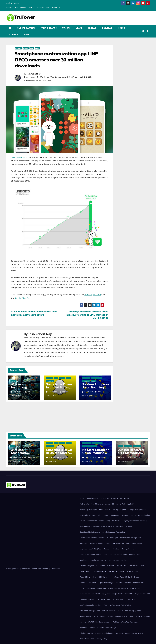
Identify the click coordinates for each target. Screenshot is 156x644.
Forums (13, 34)
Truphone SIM (96, 378)
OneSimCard (134, 566)
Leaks (79, 28)
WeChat (116, 622)
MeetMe (116, 549)
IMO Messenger (112, 538)
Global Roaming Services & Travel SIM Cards (97, 526)
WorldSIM (86, 381)
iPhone (23, 8)
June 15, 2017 (91, 457)
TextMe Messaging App (101, 594)
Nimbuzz (111, 566)
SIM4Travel (103, 577)
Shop (26, 34)
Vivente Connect (109, 611)
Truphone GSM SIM (142, 594)
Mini (134, 549)
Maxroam (107, 549)
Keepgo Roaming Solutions (100, 543)
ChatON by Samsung (88, 515)
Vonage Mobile (85, 616)
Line (32, 48)
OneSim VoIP (121, 566)
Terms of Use (85, 594)
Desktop (31, 8)
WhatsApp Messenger (129, 622)
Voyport (83, 622)
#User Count (45, 81)
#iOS (67, 77)
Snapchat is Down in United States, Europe (59, 387)
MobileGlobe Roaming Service (91, 560)
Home (82, 498)
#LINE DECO (86, 77)
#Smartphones (31, 81)
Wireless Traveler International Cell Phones (96, 633)
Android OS (110, 504)
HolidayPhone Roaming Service (92, 538)
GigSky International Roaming (135, 521)
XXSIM (93, 381)
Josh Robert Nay (34, 74)
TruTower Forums (104, 599)
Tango (82, 588)
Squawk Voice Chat (123, 583)
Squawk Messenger (106, 583)
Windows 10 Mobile (87, 628)
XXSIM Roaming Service (134, 633)
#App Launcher (57, 77)
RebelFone (113, 571)
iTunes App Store (93, 295)
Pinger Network (86, 571)
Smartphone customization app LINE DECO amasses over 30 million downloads (56, 60)
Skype (136, 577)
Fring (108, 521)
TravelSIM (86, 378)
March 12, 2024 (20, 457)
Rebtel (122, 571)
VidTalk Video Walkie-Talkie (120, 605)
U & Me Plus (131, 599)
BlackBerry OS (105, 510)
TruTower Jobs (118, 599)
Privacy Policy (102, 639)
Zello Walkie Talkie (87, 639)
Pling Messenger (100, 571)
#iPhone (75, 77)
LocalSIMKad (137, 543)
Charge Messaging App (137, 510)
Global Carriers (26, 28)
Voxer (131, 616)
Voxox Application (143, 616)
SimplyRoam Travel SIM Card (121, 577)
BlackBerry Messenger (88, 510)
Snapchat (50, 381)
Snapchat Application (88, 583)
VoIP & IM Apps (49, 28)
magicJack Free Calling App (90, 549)
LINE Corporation (19, 157)
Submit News (138, 583)
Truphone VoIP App (87, 599)
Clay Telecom (103, 515)
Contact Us (115, 515)
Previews (107, 28)
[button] (143, 31)
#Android (44, 77)
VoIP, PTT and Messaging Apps (129, 611)
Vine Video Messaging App (90, 611)
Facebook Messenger (95, 521)
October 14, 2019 (57, 457)
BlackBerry (56, 8)
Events (82, 521)
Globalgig (120, 526)
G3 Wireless (117, 521)
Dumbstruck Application (140, 515)
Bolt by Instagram (119, 510)
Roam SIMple (85, 577)
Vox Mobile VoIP (100, 616)
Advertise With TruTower (120, 498)
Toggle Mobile (117, 594)
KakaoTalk (84, 543)
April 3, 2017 (127, 457)
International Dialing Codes (131, 538)
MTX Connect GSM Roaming (116, 560)
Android (9, 8)
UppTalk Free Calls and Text (90, 605)
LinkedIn (74, 352)
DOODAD (125, 515)
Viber (106, 605)
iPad (16, 8)
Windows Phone (43, 8)
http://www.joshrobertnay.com (49, 356)
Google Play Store (23, 298)
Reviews (92, 28)
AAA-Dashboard (93, 498)
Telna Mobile (135, 588)
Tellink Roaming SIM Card (118, 588)
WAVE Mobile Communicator (99, 622)
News (37, 48)
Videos (121, 28)
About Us (105, 498)
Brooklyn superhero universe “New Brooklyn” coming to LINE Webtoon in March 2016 (87, 315)
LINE (128, 543)
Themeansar (56, 569)
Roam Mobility (132, 571)
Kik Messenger (118, 543)
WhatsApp (137, 446)
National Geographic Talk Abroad (92, 566)
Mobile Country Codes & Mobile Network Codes (122, 555)
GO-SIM (129, 526)
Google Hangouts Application (114, 532)
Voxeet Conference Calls (117, 616)
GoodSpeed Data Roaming (90, 532)
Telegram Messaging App (96, 588)
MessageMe (126, 549)
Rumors (66, 28)
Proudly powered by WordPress (18, 569)
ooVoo (143, 566)
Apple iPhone (132, 504)
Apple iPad (121, 504)
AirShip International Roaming (91, 504)
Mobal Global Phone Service (91, 555)
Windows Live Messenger (107, 628)
